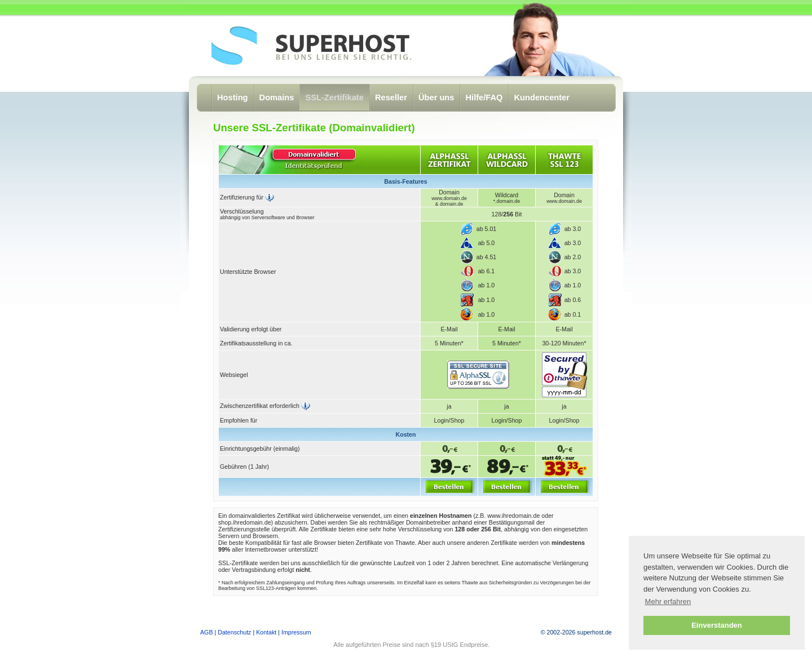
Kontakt (266, 632)
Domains (277, 97)
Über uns (436, 97)
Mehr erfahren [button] (668, 601)
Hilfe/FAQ (484, 97)
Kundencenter (542, 97)
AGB (207, 632)
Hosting (233, 97)
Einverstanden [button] (717, 625)
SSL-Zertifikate (334, 97)
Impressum (296, 632)
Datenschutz (234, 632)
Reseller (391, 97)
